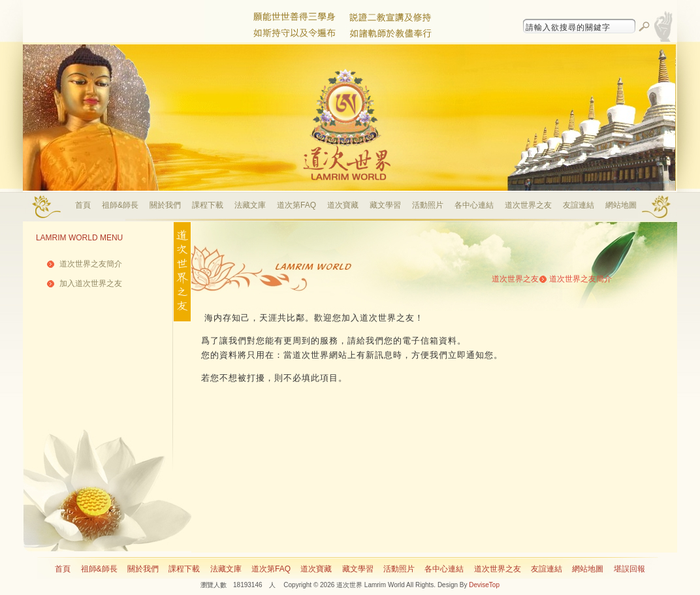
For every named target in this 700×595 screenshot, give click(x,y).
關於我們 (165, 205)
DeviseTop (484, 585)
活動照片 (428, 205)
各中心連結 (474, 205)
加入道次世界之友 (91, 283)
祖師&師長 (120, 205)
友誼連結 (579, 205)
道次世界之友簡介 (91, 264)
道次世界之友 (528, 205)
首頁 (83, 205)
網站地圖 (621, 205)
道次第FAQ (296, 205)
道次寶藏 (343, 205)
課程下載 (208, 205)
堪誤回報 (629, 569)
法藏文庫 (250, 205)
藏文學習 (385, 205)
